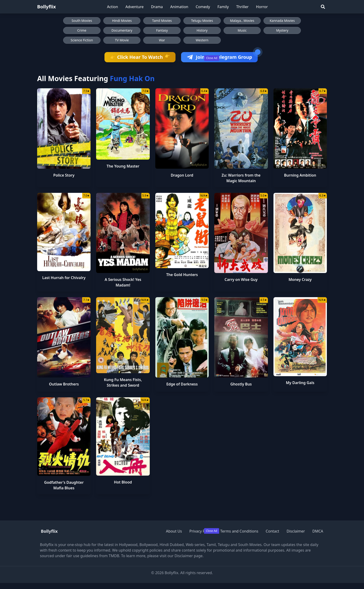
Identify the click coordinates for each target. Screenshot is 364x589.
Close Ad (212, 58)
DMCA (318, 531)
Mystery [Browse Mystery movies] (282, 30)
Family (223, 7)
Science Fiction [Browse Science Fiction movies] (82, 40)
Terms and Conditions (239, 531)
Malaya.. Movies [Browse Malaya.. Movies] (242, 21)
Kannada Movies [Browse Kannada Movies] (282, 21)
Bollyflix (47, 7)
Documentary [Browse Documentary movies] (122, 30)
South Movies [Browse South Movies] (82, 21)
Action (112, 7)
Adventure (134, 7)
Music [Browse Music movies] (242, 30)
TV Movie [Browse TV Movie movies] (122, 40)
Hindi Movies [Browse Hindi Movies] (122, 21)
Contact (273, 531)
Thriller (242, 7)
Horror (262, 7)
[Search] (323, 7)
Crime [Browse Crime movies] (82, 30)
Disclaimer (296, 531)
